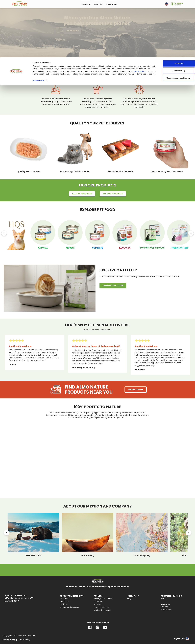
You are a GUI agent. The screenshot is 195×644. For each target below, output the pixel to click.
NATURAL (43, 248)
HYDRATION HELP (180, 248)
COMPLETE (97, 248)
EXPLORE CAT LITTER (113, 285)
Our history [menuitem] (98, 601)
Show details (38, 26)
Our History (88, 556)
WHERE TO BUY (136, 389)
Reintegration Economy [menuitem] (104, 598)
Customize (174, 13)
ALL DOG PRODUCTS (113, 194)
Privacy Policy (9, 640)
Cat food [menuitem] (64, 598)
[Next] (191, 233)
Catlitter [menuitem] (64, 604)
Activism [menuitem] (97, 604)
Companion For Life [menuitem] (102, 607)
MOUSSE (70, 248)
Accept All (174, 6)
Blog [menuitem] (129, 598)
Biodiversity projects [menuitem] (102, 610)
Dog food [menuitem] (64, 601)
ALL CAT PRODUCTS (82, 194)
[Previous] (4, 233)
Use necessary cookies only (174, 21)
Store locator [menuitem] (167, 610)
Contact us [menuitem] (166, 607)
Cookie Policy (24, 640)
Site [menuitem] (163, 598)
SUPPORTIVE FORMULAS (152, 248)
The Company (142, 556)
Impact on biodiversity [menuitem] (70, 607)
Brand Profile (33, 556)
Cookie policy (42, 17)
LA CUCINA (125, 248)
